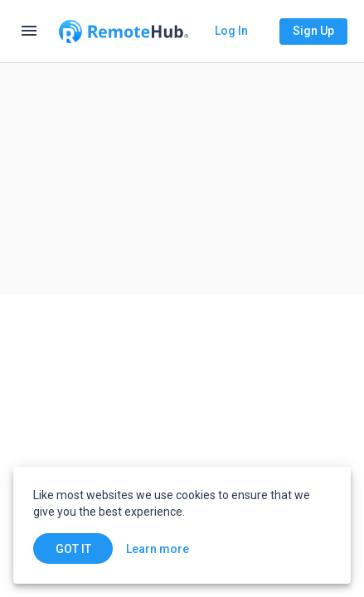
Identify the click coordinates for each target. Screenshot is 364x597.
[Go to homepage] (124, 32)
